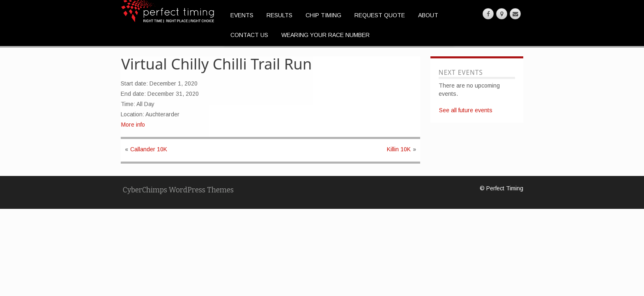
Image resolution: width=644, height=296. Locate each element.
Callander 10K (149, 149)
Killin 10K (399, 149)
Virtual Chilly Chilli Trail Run (216, 64)
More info (133, 125)
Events (242, 15)
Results (279, 15)
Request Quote (380, 15)
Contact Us (249, 35)
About (428, 15)
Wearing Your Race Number (325, 35)
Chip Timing (323, 15)
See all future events (466, 110)
